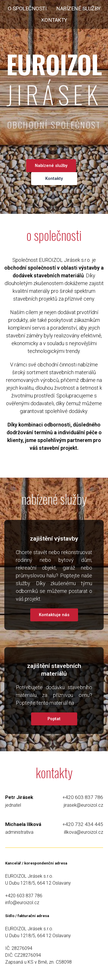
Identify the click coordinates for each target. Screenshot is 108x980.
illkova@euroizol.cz (84, 832)
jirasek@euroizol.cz (83, 805)
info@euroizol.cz (22, 903)
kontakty (54, 20)
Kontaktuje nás (54, 615)
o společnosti (27, 9)
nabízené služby (78, 9)
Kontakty (54, 178)
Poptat (54, 719)
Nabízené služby (51, 166)
